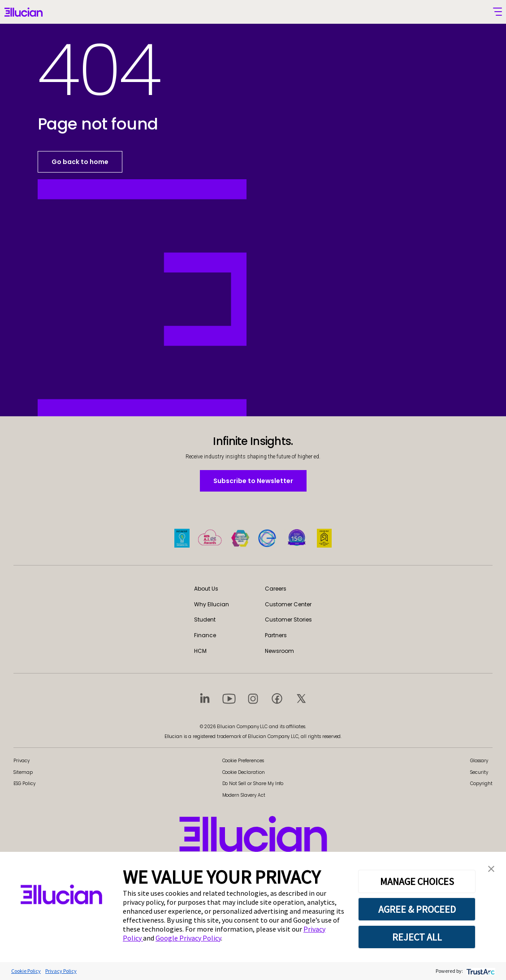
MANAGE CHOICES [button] (417, 881)
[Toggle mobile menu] (497, 12)
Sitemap (23, 772)
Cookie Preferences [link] (243, 761)
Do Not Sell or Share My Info (253, 784)
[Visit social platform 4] (277, 698)
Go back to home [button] (80, 162)
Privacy (22, 761)
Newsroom (279, 651)
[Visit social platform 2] (229, 698)
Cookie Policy (26, 971)
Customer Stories (288, 620)
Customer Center (288, 604)
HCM (200, 651)
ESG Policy (24, 784)
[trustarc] (480, 971)
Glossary (479, 761)
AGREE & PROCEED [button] (417, 909)
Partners (276, 635)
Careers (276, 589)
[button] (491, 868)
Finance (205, 635)
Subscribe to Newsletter (253, 481)
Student (205, 620)
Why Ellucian (212, 604)
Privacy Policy (61, 971)
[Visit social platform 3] (253, 698)
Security (479, 772)
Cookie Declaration (244, 772)
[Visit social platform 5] (301, 698)
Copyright (481, 784)
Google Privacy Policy (188, 938)
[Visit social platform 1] (205, 698)
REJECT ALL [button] (417, 937)
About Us (206, 589)
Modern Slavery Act (244, 795)
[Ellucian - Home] (24, 13)
